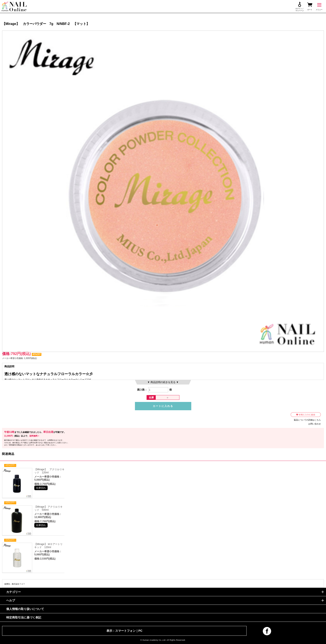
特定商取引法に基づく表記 (24, 617)
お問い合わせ (315, 424)
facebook (267, 631)
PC (140, 631)
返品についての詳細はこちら (307, 420)
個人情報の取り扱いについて (25, 609)
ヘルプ (11, 600)
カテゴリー (14, 592)
